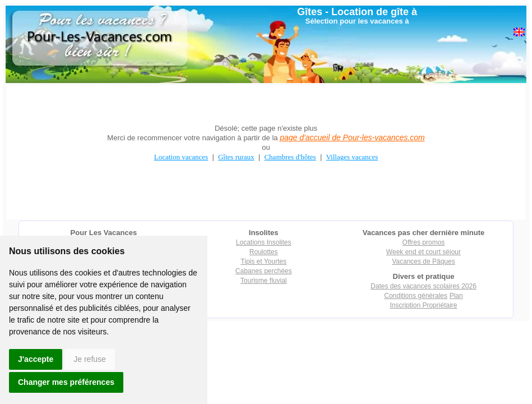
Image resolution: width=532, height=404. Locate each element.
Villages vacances (352, 157)
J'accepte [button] (36, 359)
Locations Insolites (264, 242)
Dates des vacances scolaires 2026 (424, 286)
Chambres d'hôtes (290, 157)
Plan (456, 296)
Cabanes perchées (264, 271)
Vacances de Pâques (424, 261)
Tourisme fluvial (264, 281)
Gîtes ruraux (236, 157)
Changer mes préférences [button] (66, 382)
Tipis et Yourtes (263, 261)
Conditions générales (416, 296)
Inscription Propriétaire (423, 305)
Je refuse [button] (90, 359)
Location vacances (181, 157)
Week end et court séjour (424, 252)
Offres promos (424, 242)
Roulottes (264, 252)
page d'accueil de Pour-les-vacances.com (352, 137)
